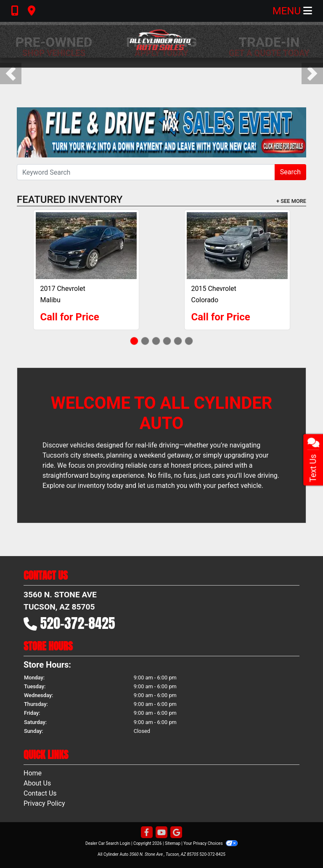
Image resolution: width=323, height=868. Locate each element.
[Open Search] (146, 172)
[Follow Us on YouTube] (161, 833)
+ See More (291, 201)
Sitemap (173, 843)
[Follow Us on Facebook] (147, 833)
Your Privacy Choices (210, 843)
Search (290, 172)
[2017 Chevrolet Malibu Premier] (86, 246)
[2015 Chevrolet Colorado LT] (237, 246)
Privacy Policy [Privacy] (44, 803)
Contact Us (40, 793)
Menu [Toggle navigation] (292, 11)
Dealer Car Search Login (108, 843)
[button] (11, 73)
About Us (37, 783)
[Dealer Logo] (161, 40)
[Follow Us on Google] (176, 833)
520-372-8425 (78, 623)
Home (33, 773)
